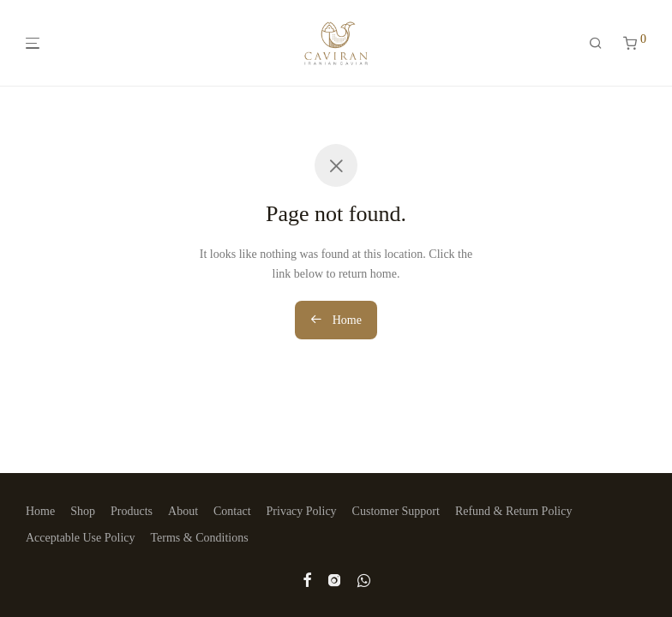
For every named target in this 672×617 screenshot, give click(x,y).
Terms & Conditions (200, 538)
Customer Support (396, 511)
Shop (83, 511)
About (183, 511)
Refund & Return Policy (514, 511)
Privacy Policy (302, 511)
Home (336, 320)
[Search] (596, 44)
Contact (232, 511)
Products (132, 511)
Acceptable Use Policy (81, 538)
